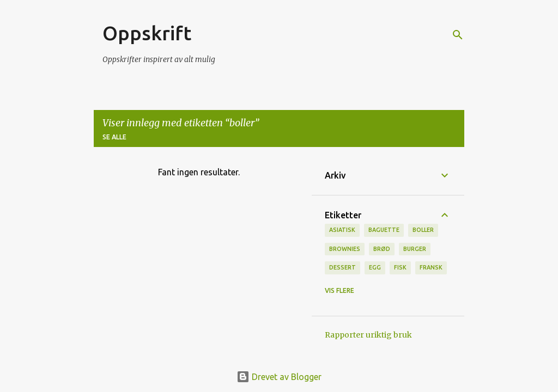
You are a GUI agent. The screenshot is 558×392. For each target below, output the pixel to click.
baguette (384, 230)
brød (382, 249)
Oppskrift (147, 33)
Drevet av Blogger (279, 377)
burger (415, 249)
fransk (431, 267)
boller (423, 230)
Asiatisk (342, 230)
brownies (345, 249)
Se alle (114, 137)
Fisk (400, 267)
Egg (375, 267)
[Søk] (458, 35)
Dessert (342, 267)
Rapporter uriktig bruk (368, 335)
